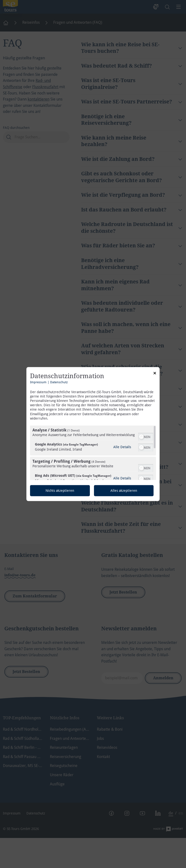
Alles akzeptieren (124, 491)
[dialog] (93, 434)
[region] (93, 453)
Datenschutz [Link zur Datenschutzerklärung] (59, 382)
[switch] (146, 436)
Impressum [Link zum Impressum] (38, 382)
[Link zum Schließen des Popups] (155, 374)
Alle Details (122, 447)
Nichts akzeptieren (60, 491)
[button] (141, 437)
